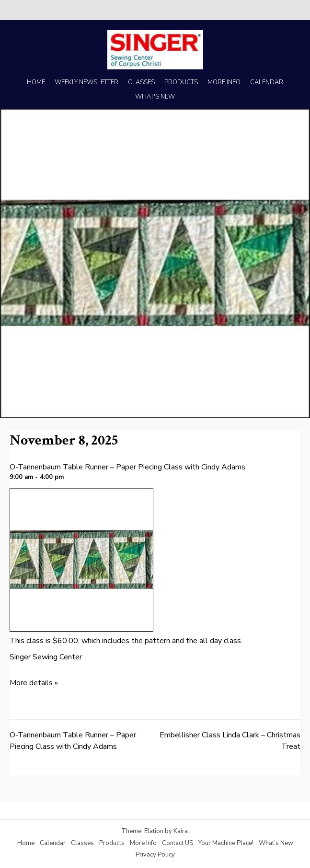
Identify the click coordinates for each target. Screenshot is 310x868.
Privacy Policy (155, 855)
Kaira (181, 831)
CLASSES (141, 82)
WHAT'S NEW (155, 97)
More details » (34, 683)
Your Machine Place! (226, 843)
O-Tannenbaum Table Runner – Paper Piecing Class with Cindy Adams (127, 467)
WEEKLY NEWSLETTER (86, 82)
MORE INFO (224, 82)
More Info (143, 843)
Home (26, 843)
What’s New (276, 843)
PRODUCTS (181, 82)
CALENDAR (267, 82)
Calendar (53, 843)
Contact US (178, 843)
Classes (82, 843)
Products (112, 843)
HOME (36, 82)
